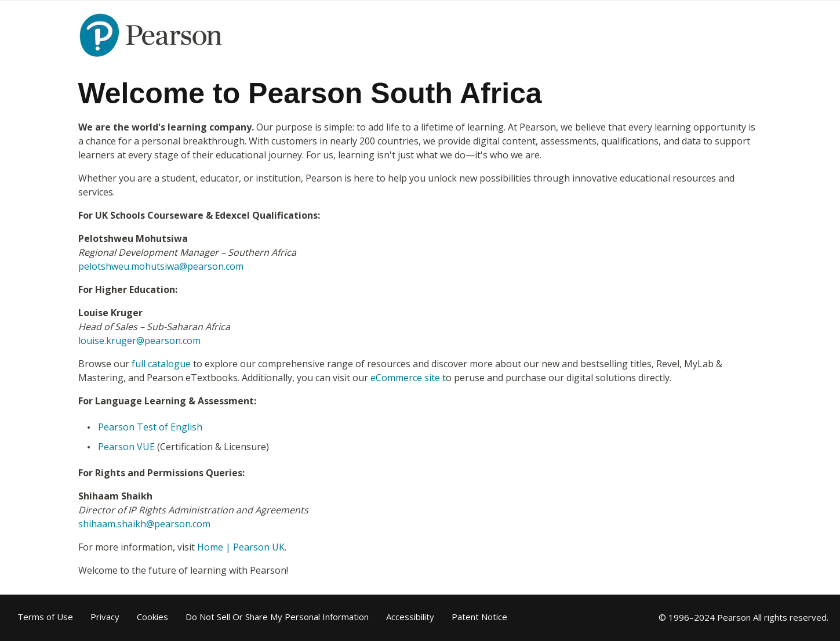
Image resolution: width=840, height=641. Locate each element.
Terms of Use (45, 617)
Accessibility (410, 617)
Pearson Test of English (150, 427)
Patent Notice (479, 617)
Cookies (152, 617)
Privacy (105, 617)
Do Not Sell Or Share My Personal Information (277, 617)
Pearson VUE (126, 447)
